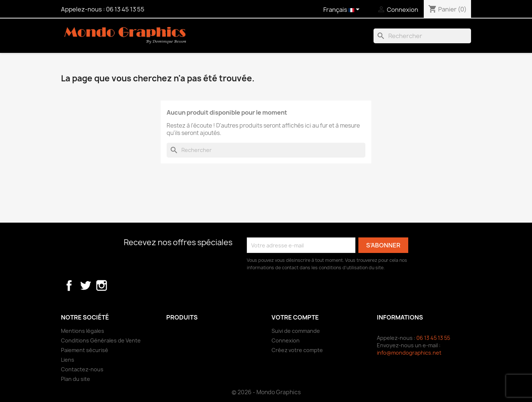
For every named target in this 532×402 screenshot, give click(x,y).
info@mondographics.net (409, 353)
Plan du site (76, 379)
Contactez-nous (82, 369)
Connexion (286, 340)
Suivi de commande (296, 331)
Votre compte (295, 317)
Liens (68, 360)
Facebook (69, 286)
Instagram (102, 286)
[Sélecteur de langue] (343, 10)
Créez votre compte (297, 350)
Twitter (85, 286)
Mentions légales (83, 331)
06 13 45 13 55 (125, 9)
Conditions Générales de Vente (101, 340)
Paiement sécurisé (85, 350)
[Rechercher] (422, 36)
